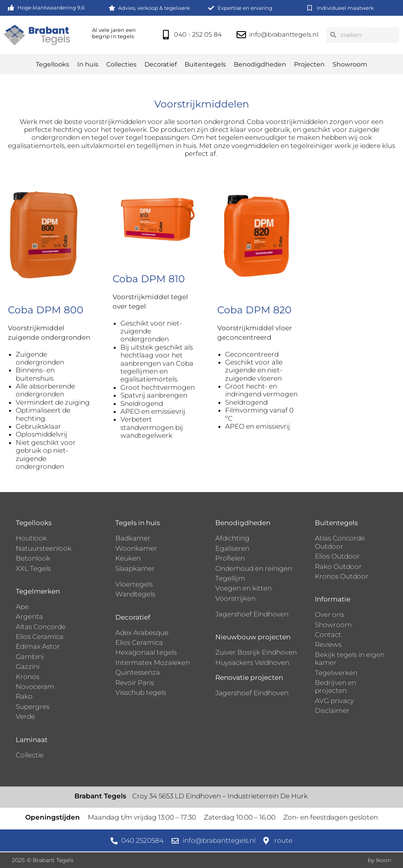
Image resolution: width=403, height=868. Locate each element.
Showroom (350, 64)
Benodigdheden (260, 64)
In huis (88, 64)
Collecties (121, 64)
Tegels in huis (138, 523)
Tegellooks (53, 64)
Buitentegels (205, 64)
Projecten (309, 64)
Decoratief (161, 64)
